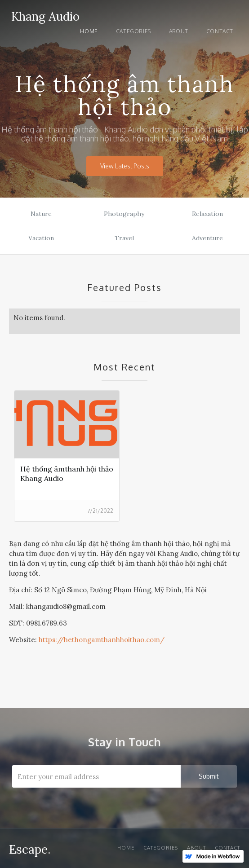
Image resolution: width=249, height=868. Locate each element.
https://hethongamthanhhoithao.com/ (102, 640)
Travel (124, 238)
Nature (41, 214)
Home (89, 31)
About (179, 31)
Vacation (41, 238)
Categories (133, 31)
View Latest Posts (125, 166)
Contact (220, 31)
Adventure (207, 238)
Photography (124, 214)
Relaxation (207, 214)
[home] (43, 15)
